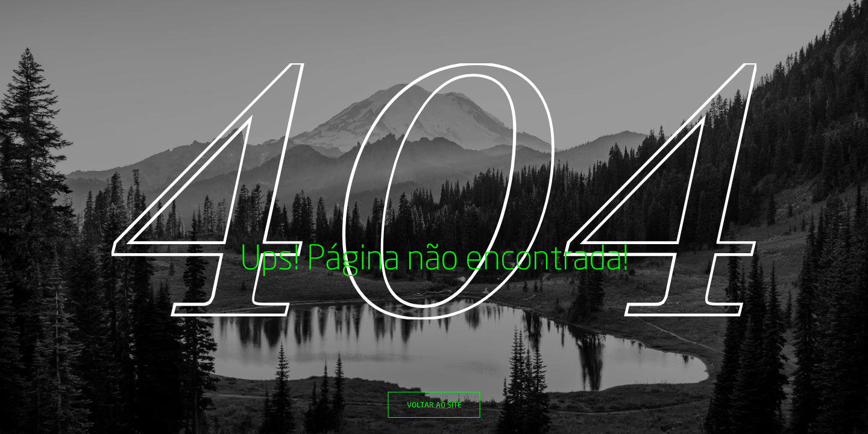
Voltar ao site (434, 405)
